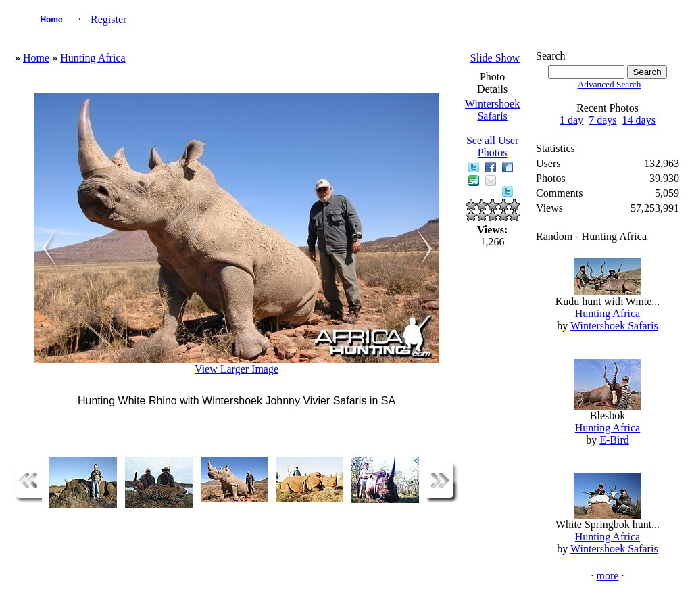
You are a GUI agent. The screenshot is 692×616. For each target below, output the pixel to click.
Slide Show (495, 58)
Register (108, 19)
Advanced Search (610, 84)
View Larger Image (237, 369)
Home (51, 20)
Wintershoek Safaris (492, 110)
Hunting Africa (93, 58)
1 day (571, 120)
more (608, 576)
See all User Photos (492, 146)
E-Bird (614, 440)
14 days (639, 120)
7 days (602, 120)
